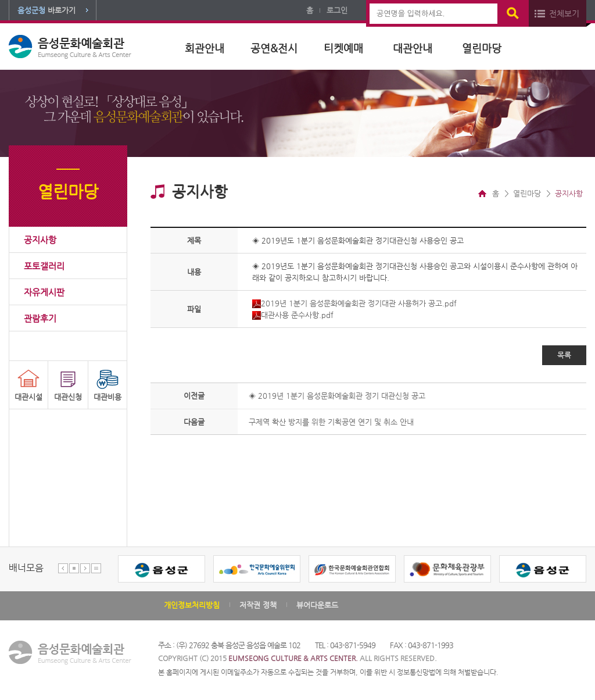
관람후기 (40, 318)
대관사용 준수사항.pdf (293, 315)
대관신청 (68, 397)
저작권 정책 (258, 605)
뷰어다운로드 (317, 605)
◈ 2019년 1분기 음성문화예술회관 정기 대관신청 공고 (337, 396)
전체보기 (564, 13)
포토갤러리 (44, 266)
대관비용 (107, 397)
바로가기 (46, 10)
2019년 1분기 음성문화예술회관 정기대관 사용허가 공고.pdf (354, 303)
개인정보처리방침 (192, 605)
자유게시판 (44, 292)
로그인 (337, 10)
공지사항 (40, 240)
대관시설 (28, 397)
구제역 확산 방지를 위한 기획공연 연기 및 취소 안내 (331, 422)
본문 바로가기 (0, 0)
